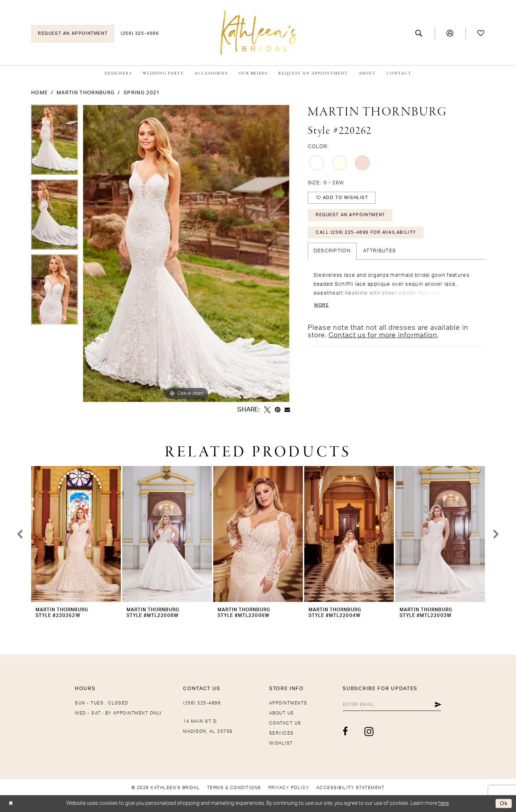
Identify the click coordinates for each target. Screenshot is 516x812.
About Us (282, 713)
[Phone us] (140, 34)
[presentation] (76, 534)
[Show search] (419, 33)
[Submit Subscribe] (438, 704)
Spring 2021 (142, 93)
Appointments (288, 703)
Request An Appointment (350, 215)
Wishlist (281, 743)
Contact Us (285, 723)
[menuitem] (73, 34)
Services (281, 733)
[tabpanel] (54, 142)
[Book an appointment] (73, 34)
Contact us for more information (383, 336)
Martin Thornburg (86, 93)
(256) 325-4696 (202, 703)
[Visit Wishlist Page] (481, 33)
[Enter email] (391, 704)
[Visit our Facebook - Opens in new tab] (345, 732)
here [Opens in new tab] (443, 803)
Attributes (379, 252)
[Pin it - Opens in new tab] (278, 410)
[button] (450, 33)
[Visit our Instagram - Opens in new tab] (368, 732)
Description (332, 252)
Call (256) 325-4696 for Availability (366, 233)
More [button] (321, 306)
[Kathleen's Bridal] (258, 33)
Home (39, 93)
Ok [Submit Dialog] (504, 804)
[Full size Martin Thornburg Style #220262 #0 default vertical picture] (186, 253)
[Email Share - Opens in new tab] (287, 410)
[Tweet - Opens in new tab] (267, 410)
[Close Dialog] (11, 804)
